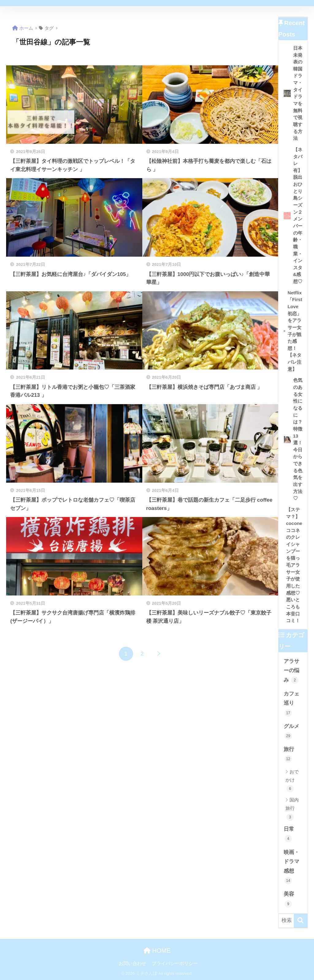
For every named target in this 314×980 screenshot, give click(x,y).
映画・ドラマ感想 (291, 867)
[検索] (301, 921)
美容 (289, 899)
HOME (157, 951)
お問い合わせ (132, 963)
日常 (289, 834)
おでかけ (292, 781)
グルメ (291, 731)
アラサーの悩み (291, 671)
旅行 (289, 754)
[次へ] (159, 654)
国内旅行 (292, 809)
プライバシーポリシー (175, 963)
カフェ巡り (291, 704)
